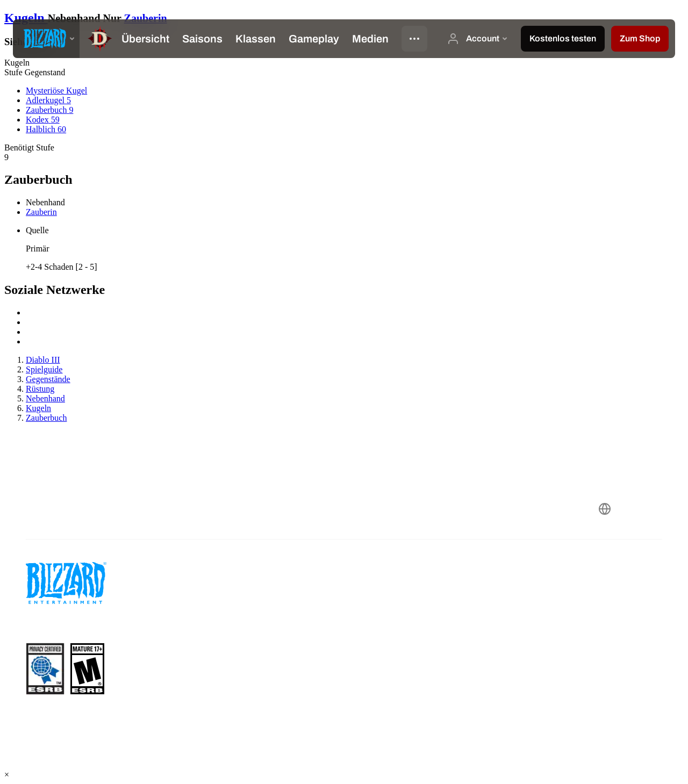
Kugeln (26, 18)
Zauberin (146, 18)
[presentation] (46, 39)
